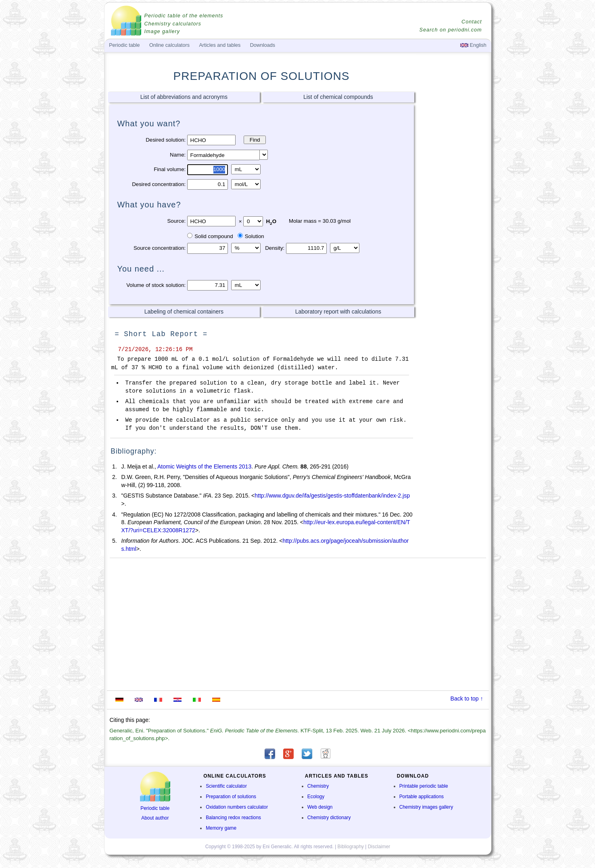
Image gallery (162, 31)
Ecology (316, 797)
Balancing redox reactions (233, 818)
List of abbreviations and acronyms (184, 97)
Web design (320, 807)
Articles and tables (220, 45)
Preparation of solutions (231, 797)
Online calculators (169, 45)
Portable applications (422, 797)
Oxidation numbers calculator (237, 807)
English (473, 45)
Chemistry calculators (173, 24)
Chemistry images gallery (426, 807)
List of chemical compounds (338, 97)
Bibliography (351, 847)
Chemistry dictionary (329, 818)
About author (155, 818)
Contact (472, 22)
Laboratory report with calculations (338, 312)
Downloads (263, 45)
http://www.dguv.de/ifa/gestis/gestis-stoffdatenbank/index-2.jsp (332, 496)
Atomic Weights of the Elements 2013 (204, 466)
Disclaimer (379, 847)
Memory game (221, 828)
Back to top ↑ (467, 699)
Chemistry (318, 786)
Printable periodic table (424, 786)
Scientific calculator (226, 786)
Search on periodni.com (450, 30)
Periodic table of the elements (184, 16)
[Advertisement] (453, 217)
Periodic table (155, 808)
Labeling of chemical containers (184, 312)
